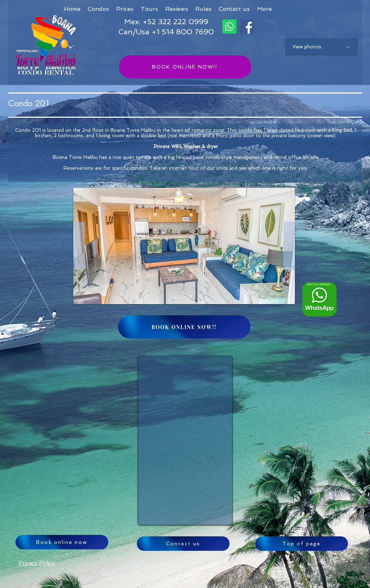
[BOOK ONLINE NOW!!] (185, 67)
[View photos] (321, 47)
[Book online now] (62, 542)
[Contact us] (183, 544)
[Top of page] (302, 544)
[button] (264, 9)
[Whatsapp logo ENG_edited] (319, 299)
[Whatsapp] (229, 27)
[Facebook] (247, 27)
